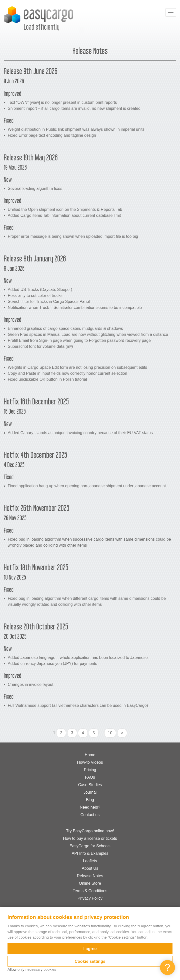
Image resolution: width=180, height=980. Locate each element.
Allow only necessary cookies (32, 969)
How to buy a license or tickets (90, 838)
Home (90, 755)
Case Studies (90, 785)
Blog (90, 800)
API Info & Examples (90, 853)
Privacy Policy (90, 898)
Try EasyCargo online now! (90, 831)
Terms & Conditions (90, 891)
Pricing (90, 770)
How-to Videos (90, 762)
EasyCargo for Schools (90, 846)
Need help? (90, 807)
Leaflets (90, 861)
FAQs (90, 777)
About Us (90, 868)
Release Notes (90, 876)
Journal (90, 792)
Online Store (90, 883)
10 (110, 733)
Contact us (90, 815)
